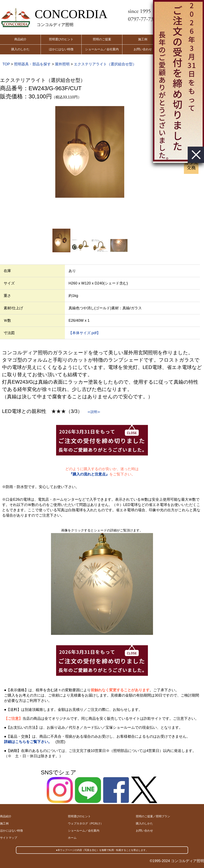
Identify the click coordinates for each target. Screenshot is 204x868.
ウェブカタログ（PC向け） (86, 823)
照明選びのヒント (61, 39)
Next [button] (177, 167)
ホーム (72, 838)
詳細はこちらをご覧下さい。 (28, 742)
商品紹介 (20, 39)
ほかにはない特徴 (61, 49)
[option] (90, 152)
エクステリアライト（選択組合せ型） (105, 64)
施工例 (143, 39)
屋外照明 (62, 64)
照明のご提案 (102, 39)
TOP (6, 64)
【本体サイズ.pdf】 (84, 333)
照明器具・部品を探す (32, 64)
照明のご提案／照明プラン (153, 816)
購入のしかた (20, 49)
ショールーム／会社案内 (102, 49)
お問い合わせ (143, 49)
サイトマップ (9, 838)
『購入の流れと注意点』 (89, 474)
